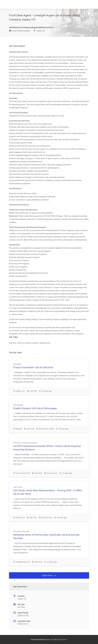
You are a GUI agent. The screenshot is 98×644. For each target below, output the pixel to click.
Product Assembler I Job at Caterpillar (33, 367)
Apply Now (49, 575)
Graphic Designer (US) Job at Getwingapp (35, 408)
